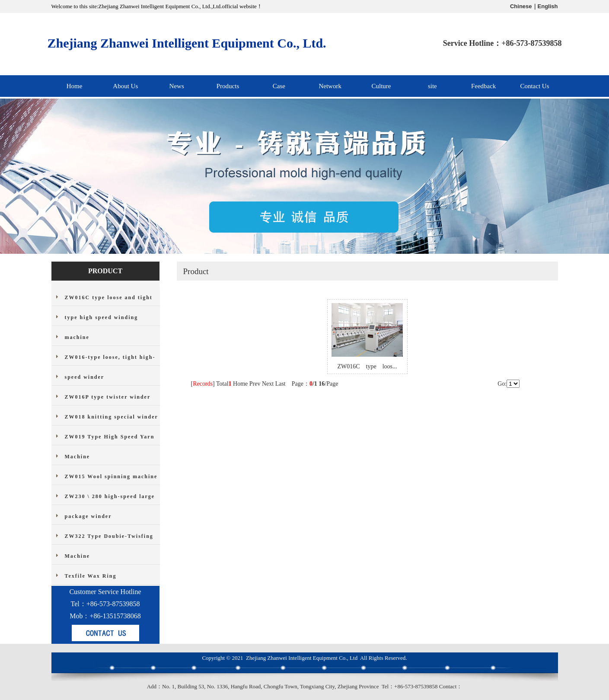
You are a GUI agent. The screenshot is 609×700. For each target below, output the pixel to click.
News (177, 86)
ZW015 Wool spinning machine (111, 476)
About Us (125, 86)
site (432, 86)
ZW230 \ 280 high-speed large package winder (110, 506)
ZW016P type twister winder (108, 397)
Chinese (521, 6)
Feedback (483, 86)
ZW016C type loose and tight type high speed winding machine (109, 317)
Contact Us (534, 86)
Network (330, 86)
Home (75, 86)
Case (279, 86)
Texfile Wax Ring (91, 576)
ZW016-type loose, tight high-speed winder (110, 367)
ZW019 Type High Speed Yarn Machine (110, 447)
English (548, 6)
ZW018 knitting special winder (112, 417)
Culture (381, 86)
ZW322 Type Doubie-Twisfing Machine (109, 546)
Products (228, 86)
